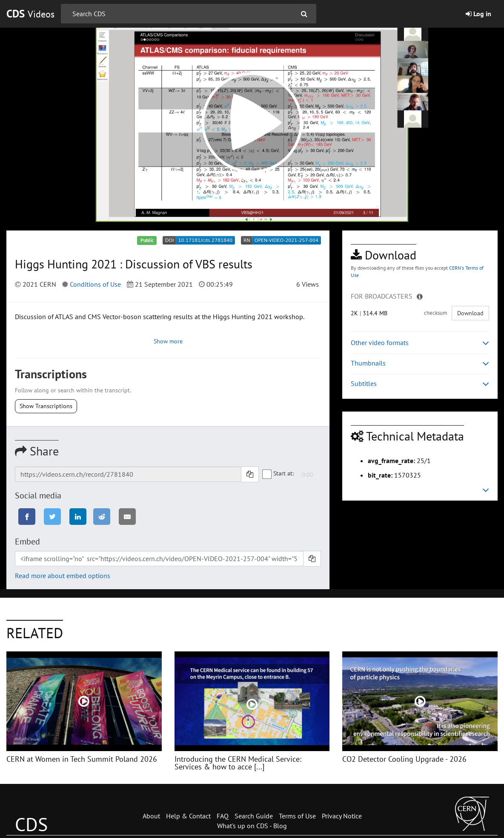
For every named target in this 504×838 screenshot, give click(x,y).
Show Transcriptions (46, 406)
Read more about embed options (63, 576)
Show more (168, 341)
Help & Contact (188, 816)
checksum (436, 313)
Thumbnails (420, 363)
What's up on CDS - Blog (252, 826)
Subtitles (420, 384)
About (151, 816)
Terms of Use (297, 816)
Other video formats (420, 343)
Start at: (278, 474)
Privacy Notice (342, 816)
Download (470, 313)
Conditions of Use (95, 284)
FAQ (223, 816)
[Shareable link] (128, 474)
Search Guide (254, 816)
